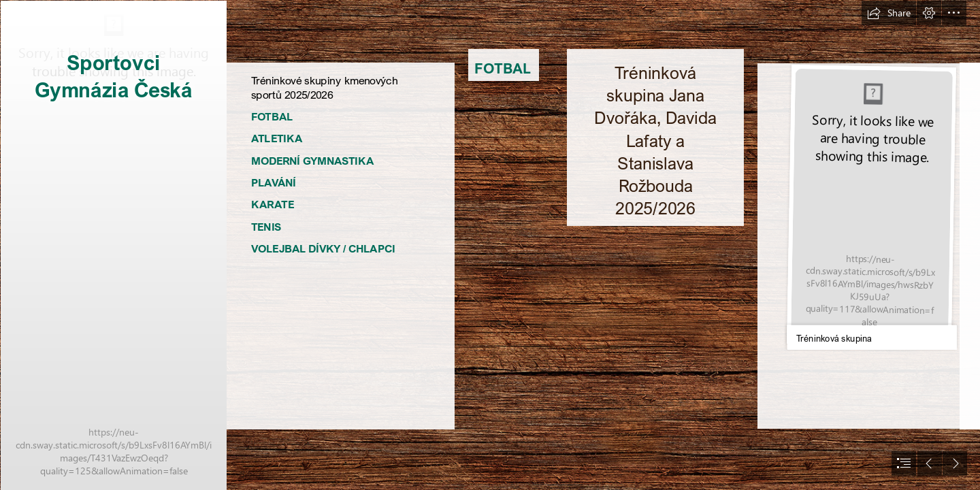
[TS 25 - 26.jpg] (870, 207)
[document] (490, 245)
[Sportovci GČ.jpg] (113, 245)
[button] (889, 13)
